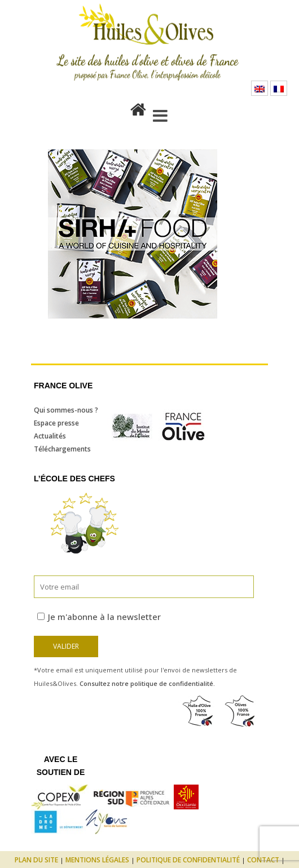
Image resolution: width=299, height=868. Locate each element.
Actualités (50, 436)
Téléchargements (62, 449)
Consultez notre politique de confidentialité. (147, 683)
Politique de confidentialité (188, 860)
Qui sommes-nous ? (66, 410)
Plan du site (36, 860)
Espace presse (56, 423)
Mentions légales (97, 860)
